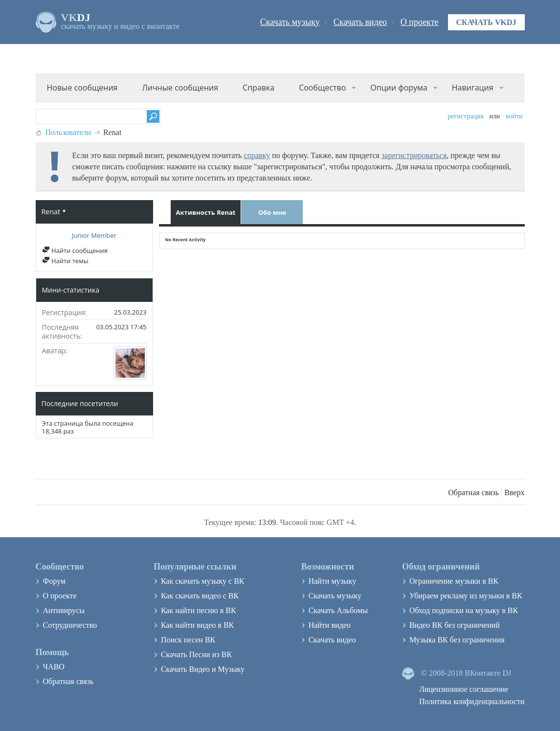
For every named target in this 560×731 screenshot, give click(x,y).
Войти (514, 116)
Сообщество (322, 88)
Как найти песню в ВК (199, 610)
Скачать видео (360, 22)
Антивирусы (64, 610)
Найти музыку (333, 581)
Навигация (473, 88)
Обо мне (272, 212)
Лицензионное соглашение (464, 689)
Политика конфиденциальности (472, 701)
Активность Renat (206, 212)
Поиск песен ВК (188, 640)
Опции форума (399, 88)
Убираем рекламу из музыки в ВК (466, 596)
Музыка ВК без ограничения (457, 640)
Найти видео (330, 625)
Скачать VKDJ (486, 22)
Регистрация (466, 116)
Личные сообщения (180, 88)
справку (257, 155)
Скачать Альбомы (338, 610)
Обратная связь (473, 492)
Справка (258, 88)
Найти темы (65, 261)
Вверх (514, 492)
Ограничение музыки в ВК (454, 581)
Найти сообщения (75, 251)
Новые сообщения (82, 88)
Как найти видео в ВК (197, 625)
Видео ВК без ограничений (455, 625)
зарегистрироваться (414, 155)
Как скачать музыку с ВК (203, 581)
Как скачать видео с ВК (200, 596)
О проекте (420, 22)
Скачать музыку (290, 22)
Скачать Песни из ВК (196, 654)
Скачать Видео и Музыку (203, 669)
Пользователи (68, 132)
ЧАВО (54, 667)
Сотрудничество (70, 625)
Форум (54, 581)
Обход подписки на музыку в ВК (464, 610)
